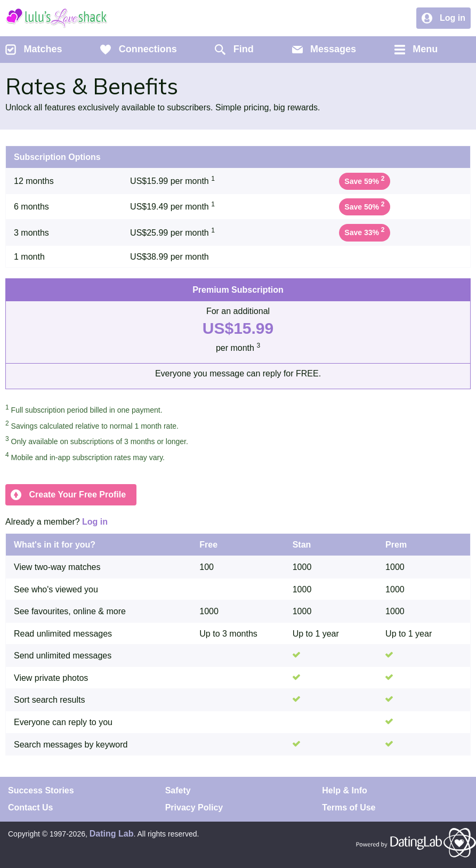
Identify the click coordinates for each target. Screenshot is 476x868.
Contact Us (30, 807)
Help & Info (344, 790)
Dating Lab (112, 834)
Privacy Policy (194, 807)
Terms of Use (349, 807)
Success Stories (41, 790)
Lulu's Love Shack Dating (56, 18)
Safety (178, 790)
